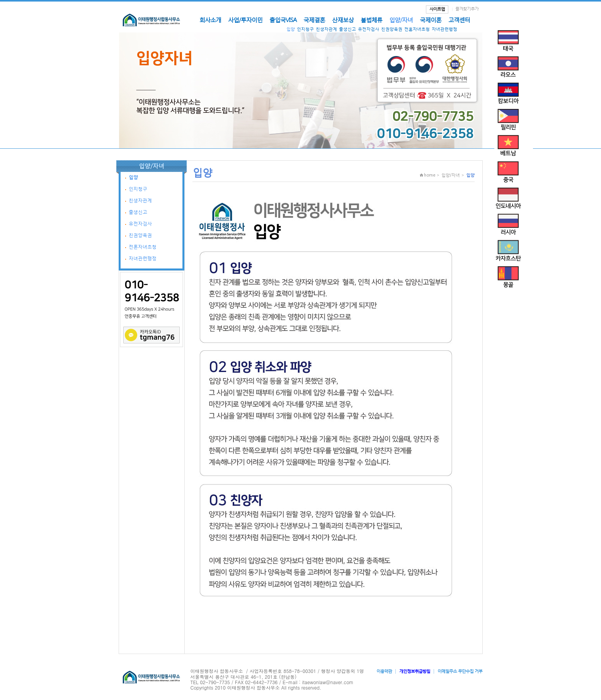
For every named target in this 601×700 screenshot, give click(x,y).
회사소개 (210, 20)
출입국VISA (283, 20)
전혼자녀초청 (417, 29)
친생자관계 (326, 29)
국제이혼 (431, 20)
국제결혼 (314, 20)
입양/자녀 (401, 20)
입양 (291, 29)
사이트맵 (437, 9)
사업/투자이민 (245, 20)
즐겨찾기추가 (467, 9)
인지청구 (305, 29)
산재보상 (343, 20)
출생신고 (347, 29)
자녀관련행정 (444, 29)
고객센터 (459, 20)
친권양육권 (392, 29)
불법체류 (371, 20)
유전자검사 (369, 29)
